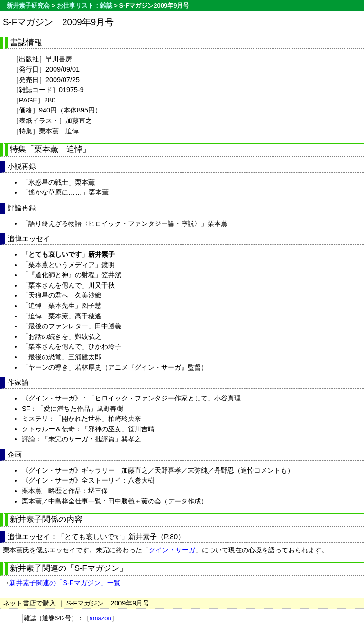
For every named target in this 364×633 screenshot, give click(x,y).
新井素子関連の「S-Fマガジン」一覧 (65, 583)
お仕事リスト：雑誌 (85, 5)
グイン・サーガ (172, 550)
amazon (100, 618)
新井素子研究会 (28, 5)
